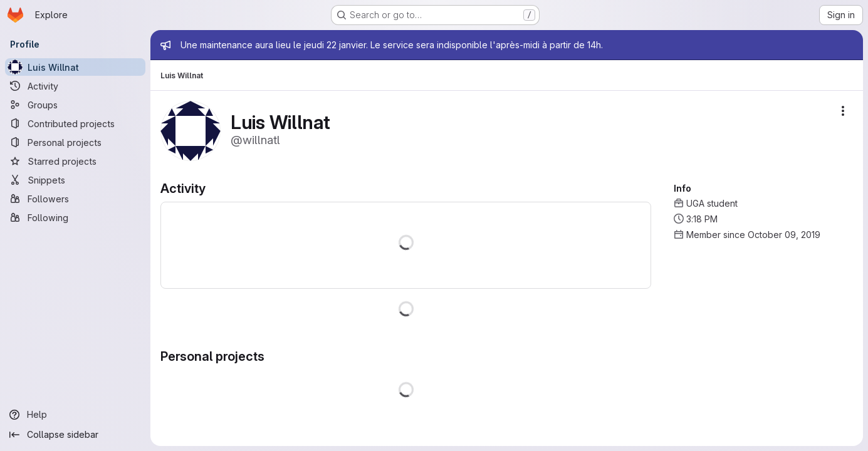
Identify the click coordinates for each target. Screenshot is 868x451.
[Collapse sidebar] (75, 435)
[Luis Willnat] (75, 67)
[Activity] (75, 86)
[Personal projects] (75, 142)
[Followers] (75, 199)
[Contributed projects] (75, 123)
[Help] (75, 415)
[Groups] (75, 105)
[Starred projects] (75, 161)
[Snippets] (75, 180)
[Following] (75, 217)
